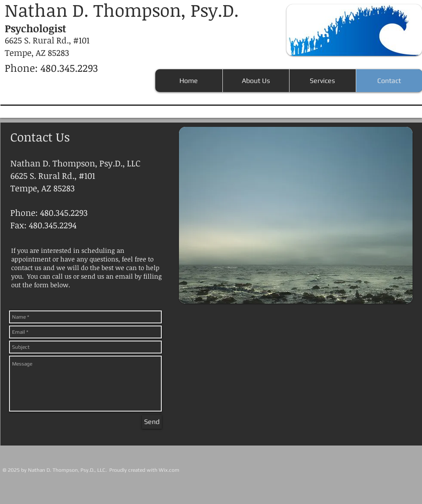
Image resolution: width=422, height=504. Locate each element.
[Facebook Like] (360, 457)
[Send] (152, 422)
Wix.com (169, 470)
